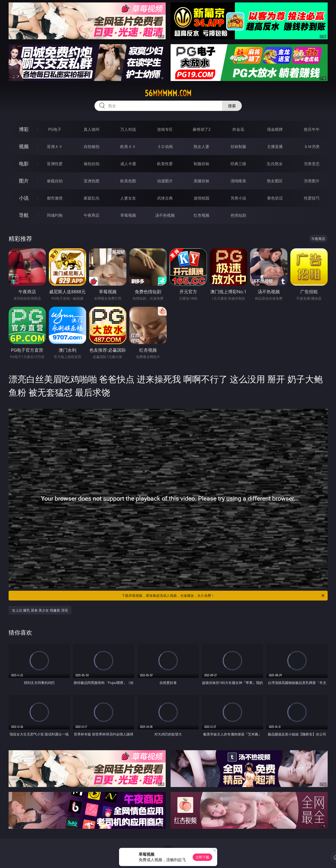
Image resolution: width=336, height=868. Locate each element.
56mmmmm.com (168, 93)
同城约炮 (55, 215)
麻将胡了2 (202, 129)
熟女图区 (275, 181)
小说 (24, 198)
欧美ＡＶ (128, 147)
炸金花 (238, 129)
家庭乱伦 (92, 198)
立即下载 (202, 857)
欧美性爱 (165, 164)
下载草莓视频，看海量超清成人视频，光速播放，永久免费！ (223, 596)
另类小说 (238, 198)
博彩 (24, 129)
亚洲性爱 (55, 164)
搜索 (232, 106)
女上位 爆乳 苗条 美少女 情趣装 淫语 (40, 610)
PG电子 (55, 129)
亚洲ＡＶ (55, 147)
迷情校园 (202, 198)
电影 (24, 164)
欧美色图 (128, 181)
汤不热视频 (165, 215)
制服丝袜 (202, 164)
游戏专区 (165, 129)
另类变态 (312, 164)
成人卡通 (128, 164)
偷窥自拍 (55, 181)
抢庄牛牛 (312, 129)
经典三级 (238, 164)
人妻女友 (128, 198)
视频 (24, 146)
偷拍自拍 (92, 164)
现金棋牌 (275, 129)
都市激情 (55, 198)
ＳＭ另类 (312, 147)
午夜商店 (92, 215)
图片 (24, 181)
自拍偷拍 (92, 147)
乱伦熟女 (275, 164)
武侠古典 (165, 198)
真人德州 (92, 129)
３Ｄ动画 (165, 147)
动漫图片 (165, 181)
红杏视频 (202, 215)
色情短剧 (238, 215)
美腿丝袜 (202, 181)
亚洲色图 (92, 181)
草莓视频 (128, 215)
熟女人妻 (202, 147)
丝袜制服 (238, 147)
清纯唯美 (238, 181)
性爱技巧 (312, 198)
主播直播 (275, 147)
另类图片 (312, 181)
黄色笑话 (275, 198)
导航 (24, 215)
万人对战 (128, 129)
